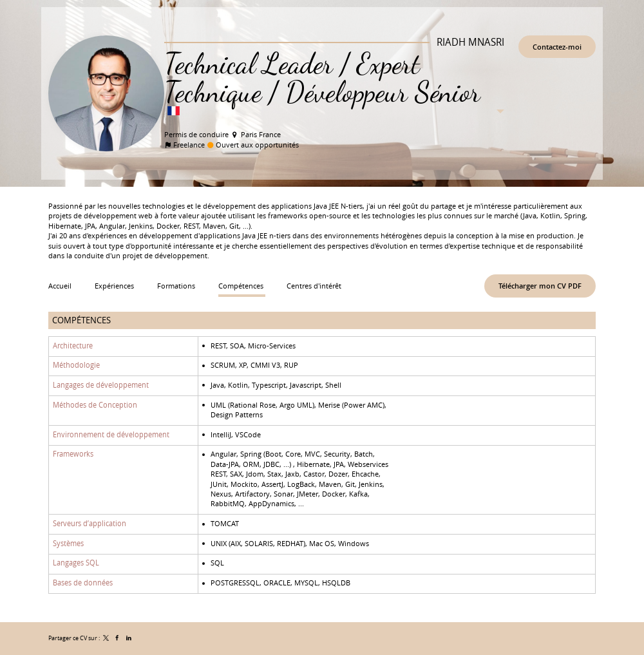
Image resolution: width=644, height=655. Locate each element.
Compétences (81, 320)
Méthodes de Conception (95, 404)
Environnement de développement (111, 434)
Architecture (73, 345)
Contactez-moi (557, 47)
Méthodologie (76, 365)
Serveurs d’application (90, 524)
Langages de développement (101, 384)
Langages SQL (76, 563)
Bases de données (83, 583)
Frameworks (73, 454)
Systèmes (68, 543)
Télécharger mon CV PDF (540, 286)
